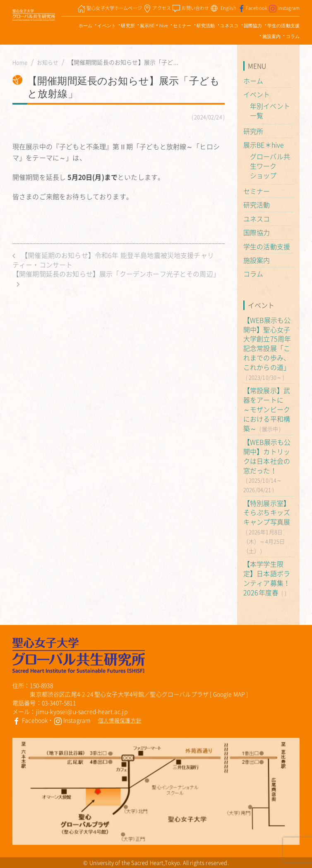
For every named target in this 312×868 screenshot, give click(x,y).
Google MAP (229, 694)
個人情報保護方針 (120, 720)
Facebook (30, 720)
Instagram (72, 720)
